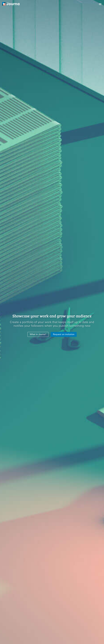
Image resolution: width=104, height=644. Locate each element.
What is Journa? (38, 334)
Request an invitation (64, 334)
